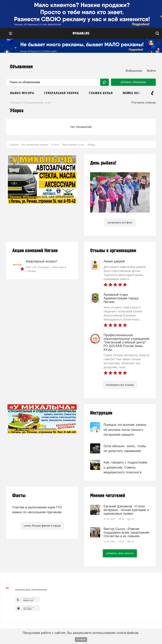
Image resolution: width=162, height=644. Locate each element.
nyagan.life (81, 33)
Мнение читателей (108, 496)
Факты (19, 496)
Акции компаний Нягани (35, 251)
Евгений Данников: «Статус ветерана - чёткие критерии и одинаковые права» (126, 510)
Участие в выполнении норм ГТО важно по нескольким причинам (37, 510)
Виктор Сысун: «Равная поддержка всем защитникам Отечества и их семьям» (126, 532)
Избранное (134, 71)
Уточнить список (144, 102)
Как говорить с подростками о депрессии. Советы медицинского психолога (125, 467)
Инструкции (101, 413)
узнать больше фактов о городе (42, 526)
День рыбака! (103, 163)
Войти (151, 71)
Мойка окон (133, 93)
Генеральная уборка (62, 93)
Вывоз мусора (22, 93)
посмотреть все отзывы (120, 385)
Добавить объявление (133, 82)
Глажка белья (101, 93)
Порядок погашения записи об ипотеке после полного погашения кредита (125, 430)
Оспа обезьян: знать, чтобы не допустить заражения (125, 448)
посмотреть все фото (120, 222)
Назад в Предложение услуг (31, 102)
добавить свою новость (120, 553)
